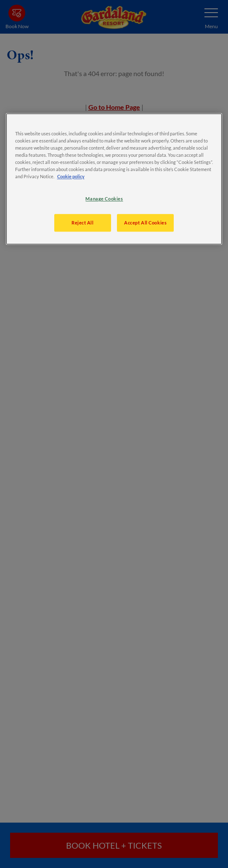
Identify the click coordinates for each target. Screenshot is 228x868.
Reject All (83, 223)
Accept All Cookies (145, 223)
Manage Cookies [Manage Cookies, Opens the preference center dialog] (104, 199)
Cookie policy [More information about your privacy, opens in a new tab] (71, 176)
